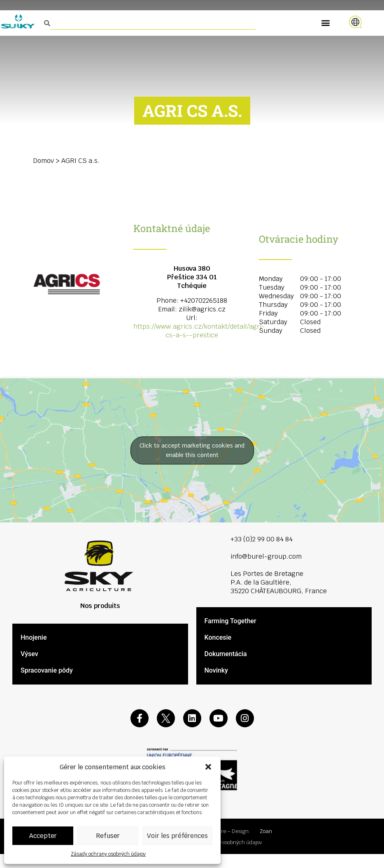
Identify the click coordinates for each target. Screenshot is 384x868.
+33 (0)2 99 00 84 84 (262, 539)
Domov (43, 161)
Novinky (216, 670)
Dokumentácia (226, 654)
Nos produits (100, 606)
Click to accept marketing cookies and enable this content (192, 450)
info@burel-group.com (266, 556)
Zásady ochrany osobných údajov (108, 854)
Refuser (108, 836)
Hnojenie (34, 637)
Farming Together (230, 621)
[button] (208, 767)
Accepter (43, 836)
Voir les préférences (177, 836)
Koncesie (218, 637)
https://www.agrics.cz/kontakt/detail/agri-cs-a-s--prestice (199, 331)
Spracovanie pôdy (47, 670)
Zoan (266, 831)
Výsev (29, 654)
